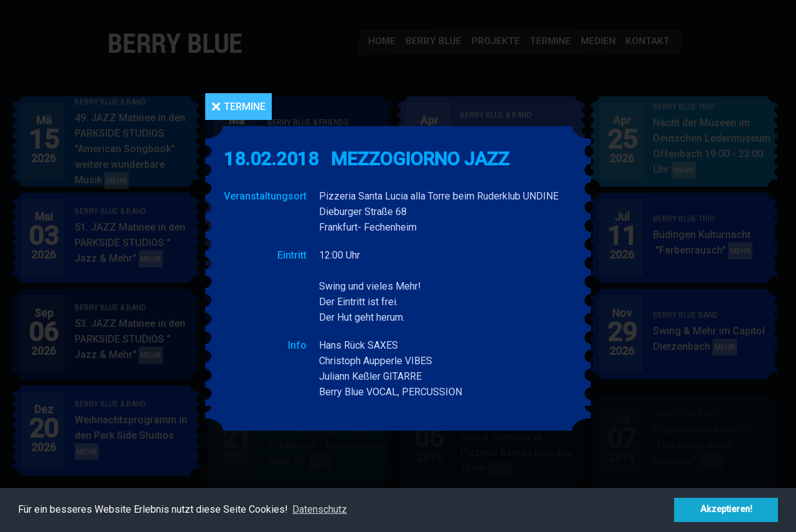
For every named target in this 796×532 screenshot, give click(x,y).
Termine (245, 107)
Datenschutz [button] (320, 509)
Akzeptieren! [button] (726, 509)
